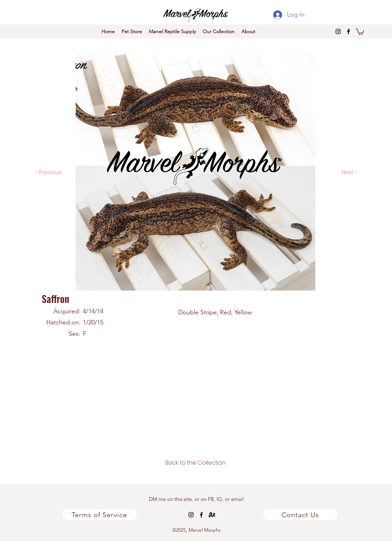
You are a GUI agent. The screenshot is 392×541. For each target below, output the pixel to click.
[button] (360, 31)
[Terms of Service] (99, 515)
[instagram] (338, 31)
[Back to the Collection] (195, 463)
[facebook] (348, 31)
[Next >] (342, 172)
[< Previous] (55, 172)
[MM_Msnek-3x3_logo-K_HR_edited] (212, 515)
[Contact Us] (300, 515)
